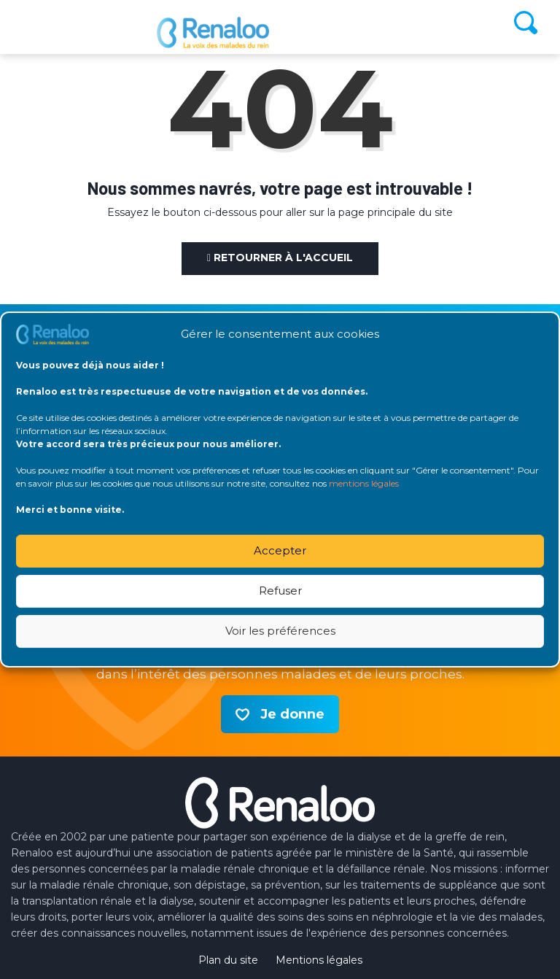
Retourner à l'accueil (280, 258)
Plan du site (228, 960)
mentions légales (364, 483)
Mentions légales (319, 960)
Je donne (292, 714)
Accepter (280, 550)
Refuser (280, 591)
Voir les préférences (280, 631)
